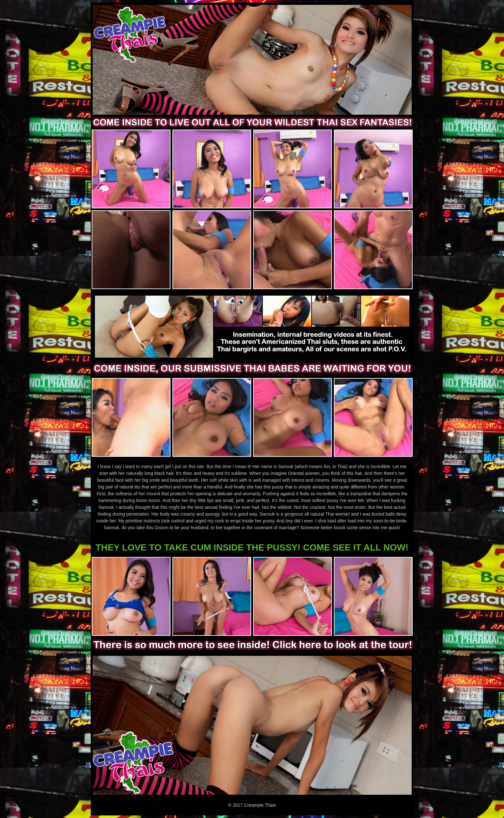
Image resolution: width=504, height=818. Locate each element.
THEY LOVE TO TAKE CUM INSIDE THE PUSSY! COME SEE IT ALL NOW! (252, 547)
